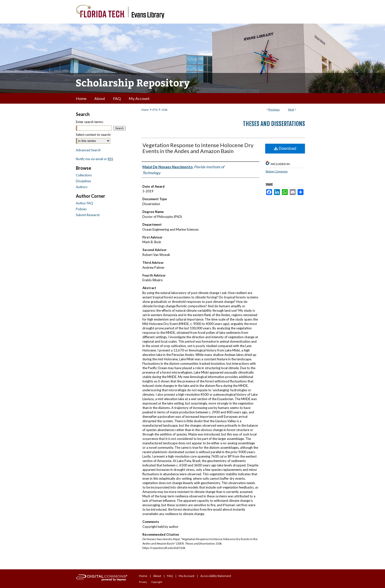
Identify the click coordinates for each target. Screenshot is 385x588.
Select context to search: (93, 135)
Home (145, 110)
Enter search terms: (90, 122)
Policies (81, 209)
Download (285, 148)
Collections (84, 175)
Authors (82, 187)
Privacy (143, 582)
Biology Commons (277, 171)
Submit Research (88, 215)
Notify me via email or (95, 159)
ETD (155, 110)
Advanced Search (88, 150)
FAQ (170, 576)
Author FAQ (84, 203)
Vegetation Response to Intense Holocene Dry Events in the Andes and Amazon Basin (198, 148)
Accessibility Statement (216, 576)
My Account (187, 576)
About (157, 576)
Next (291, 109)
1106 (164, 110)
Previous (274, 109)
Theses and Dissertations (274, 124)
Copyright (157, 582)
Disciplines (83, 181)
